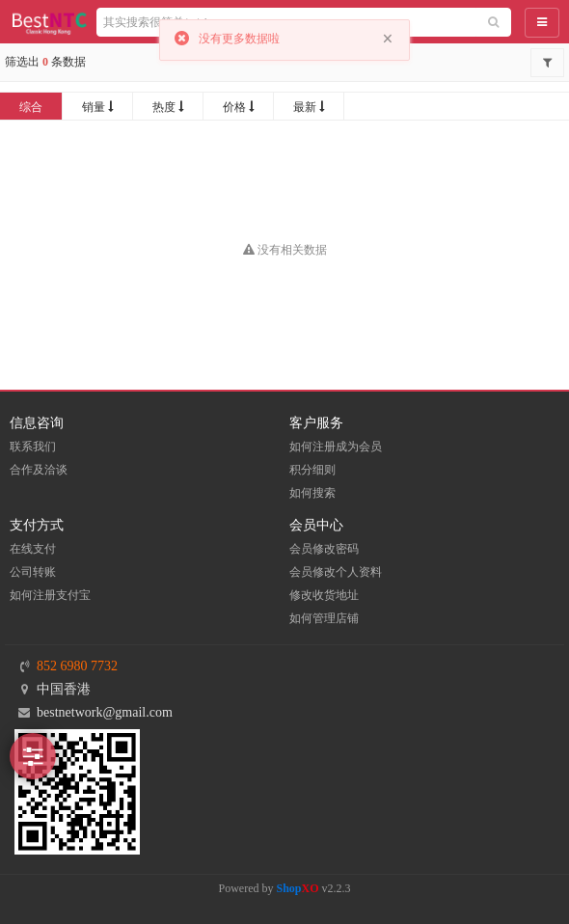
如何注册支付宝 (50, 595)
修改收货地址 (324, 595)
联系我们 (33, 447)
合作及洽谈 (39, 470)
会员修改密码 (324, 549)
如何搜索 (312, 493)
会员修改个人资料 (336, 572)
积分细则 (312, 470)
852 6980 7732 (77, 666)
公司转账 (33, 572)
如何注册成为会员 (336, 447)
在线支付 (33, 549)
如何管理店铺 (324, 618)
